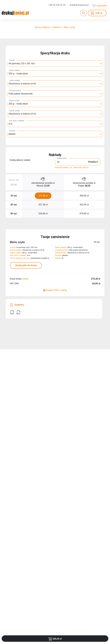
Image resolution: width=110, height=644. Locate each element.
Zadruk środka (15, 111)
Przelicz (93, 162)
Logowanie (100, 6)
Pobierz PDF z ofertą (55, 291)
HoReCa (57, 28)
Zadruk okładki (15, 81)
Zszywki (12, 131)
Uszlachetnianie (15, 91)
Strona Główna (42, 28)
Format (12, 61)
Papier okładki (14, 71)
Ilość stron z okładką (17, 121)
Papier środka (14, 101)
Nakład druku (62, 159)
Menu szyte (70, 28)
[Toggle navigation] (83, 13)
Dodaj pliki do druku (26, 266)
